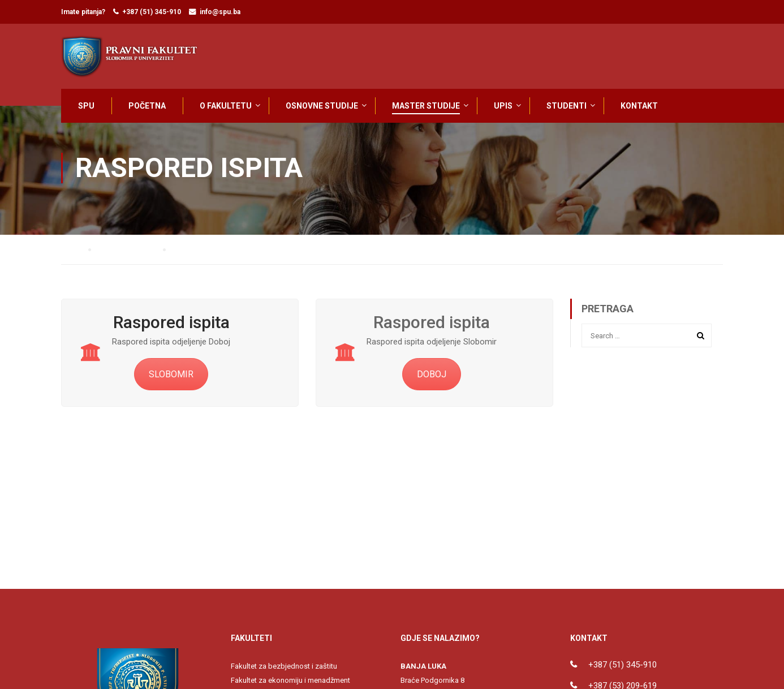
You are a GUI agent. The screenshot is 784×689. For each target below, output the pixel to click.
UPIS (503, 106)
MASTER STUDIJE (426, 106)
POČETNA (147, 106)
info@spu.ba (220, 12)
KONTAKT (639, 106)
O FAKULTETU (226, 106)
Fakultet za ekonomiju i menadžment (290, 684)
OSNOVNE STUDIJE (322, 106)
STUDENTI (567, 106)
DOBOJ (432, 378)
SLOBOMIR (171, 378)
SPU (86, 106)
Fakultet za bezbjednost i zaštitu (284, 670)
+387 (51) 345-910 (152, 12)
